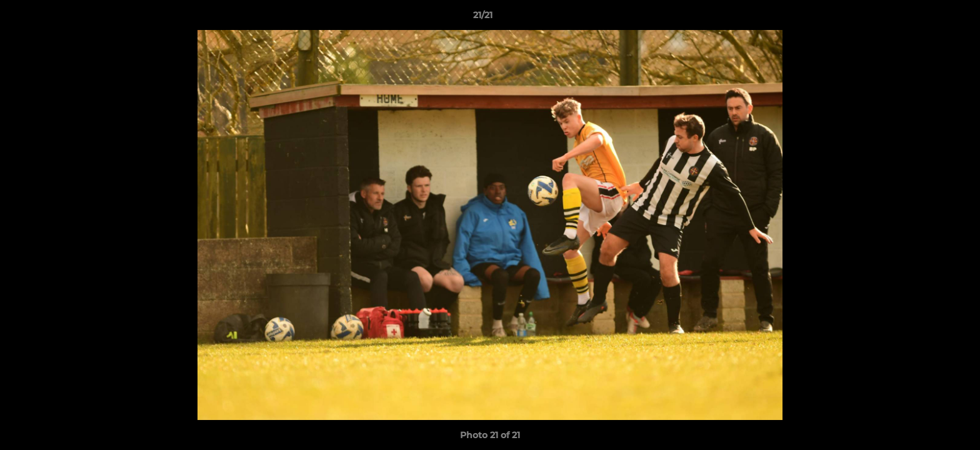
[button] (927, 18)
